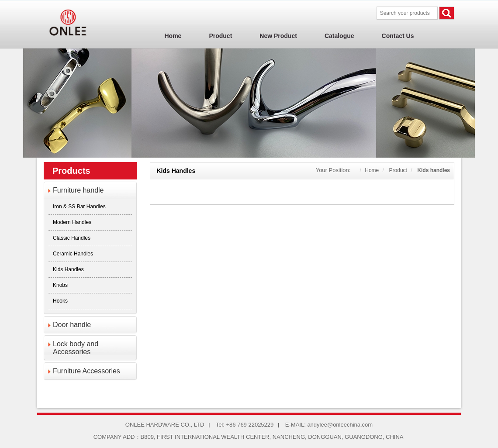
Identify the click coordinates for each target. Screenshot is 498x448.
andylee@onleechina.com (340, 425)
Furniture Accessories (86, 371)
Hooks (60, 301)
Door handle (72, 325)
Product (398, 170)
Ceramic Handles (73, 254)
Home (372, 170)
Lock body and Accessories (76, 348)
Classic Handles (72, 238)
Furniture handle (78, 190)
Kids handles (68, 269)
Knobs (60, 285)
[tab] (90, 190)
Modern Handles (72, 222)
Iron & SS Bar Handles (79, 207)
